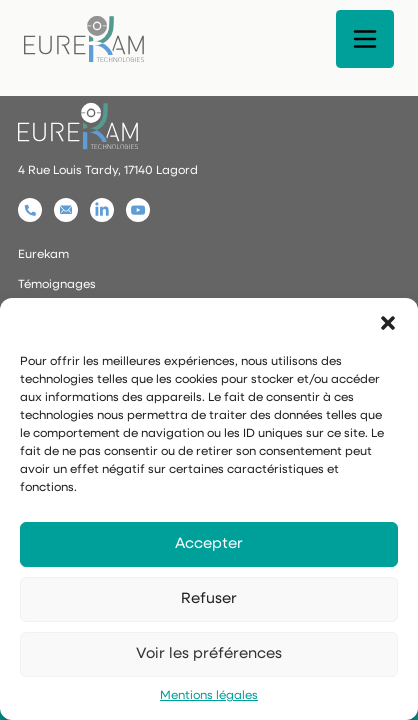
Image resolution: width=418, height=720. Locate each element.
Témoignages (57, 285)
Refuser (209, 599)
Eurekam (43, 255)
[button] (388, 323)
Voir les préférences (209, 654)
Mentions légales (209, 696)
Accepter (209, 544)
